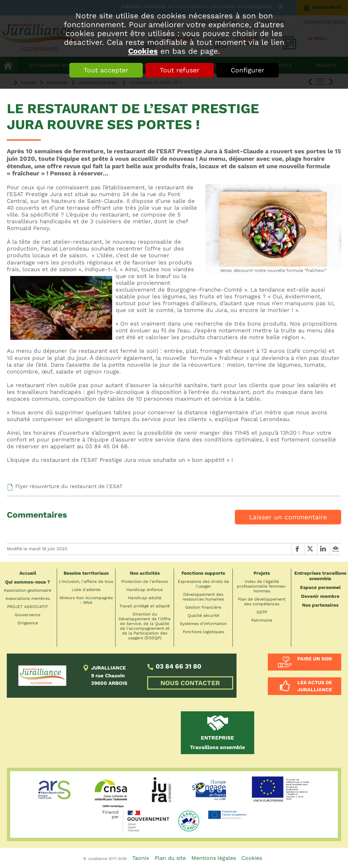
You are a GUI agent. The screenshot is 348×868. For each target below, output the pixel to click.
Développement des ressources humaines (203, 597)
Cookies (143, 51)
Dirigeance (28, 623)
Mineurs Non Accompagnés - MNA (86, 600)
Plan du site (170, 858)
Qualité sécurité (203, 615)
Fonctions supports (203, 573)
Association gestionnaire (28, 590)
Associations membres (28, 598)
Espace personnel (320, 587)
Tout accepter (106, 70)
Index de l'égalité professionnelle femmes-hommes (262, 586)
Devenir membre (320, 596)
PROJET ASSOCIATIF (28, 607)
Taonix (141, 858)
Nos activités (145, 573)
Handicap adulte (145, 598)
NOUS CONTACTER (190, 683)
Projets (262, 573)
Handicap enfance (145, 590)
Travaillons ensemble (217, 743)
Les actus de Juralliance (315, 686)
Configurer (248, 70)
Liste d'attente (86, 590)
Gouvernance (28, 615)
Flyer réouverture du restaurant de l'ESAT (69, 486)
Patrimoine (262, 620)
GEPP (262, 612)
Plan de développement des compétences (262, 602)
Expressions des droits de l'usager (203, 584)
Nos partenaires (320, 605)
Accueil (28, 573)
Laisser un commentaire (288, 517)
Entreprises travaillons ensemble (320, 576)
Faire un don (315, 659)
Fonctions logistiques (203, 632)
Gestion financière (203, 607)
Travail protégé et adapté (145, 606)
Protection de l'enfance (145, 581)
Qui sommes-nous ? (28, 582)
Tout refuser (180, 70)
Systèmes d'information (203, 624)
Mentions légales (214, 858)
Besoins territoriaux (86, 573)
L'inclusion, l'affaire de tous (86, 581)
